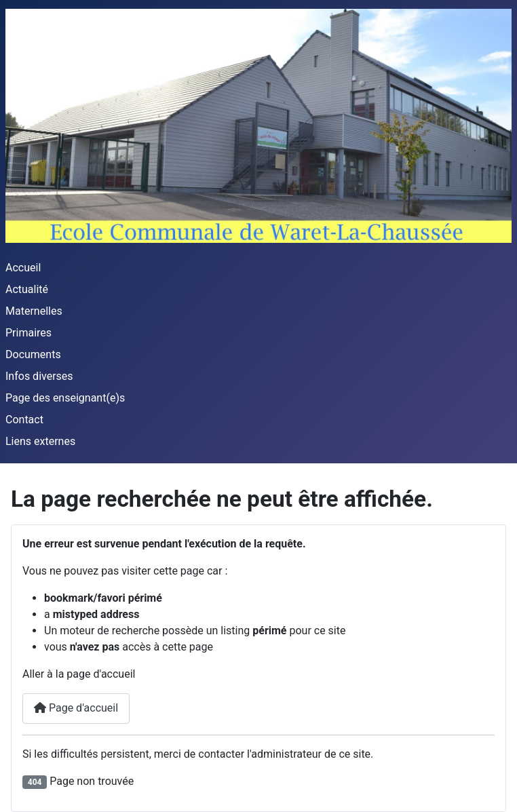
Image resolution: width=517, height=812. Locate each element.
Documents (33, 354)
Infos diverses (39, 376)
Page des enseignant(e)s (65, 398)
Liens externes (40, 441)
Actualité (27, 289)
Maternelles (34, 311)
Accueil (23, 268)
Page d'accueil (76, 708)
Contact (24, 420)
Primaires (28, 333)
